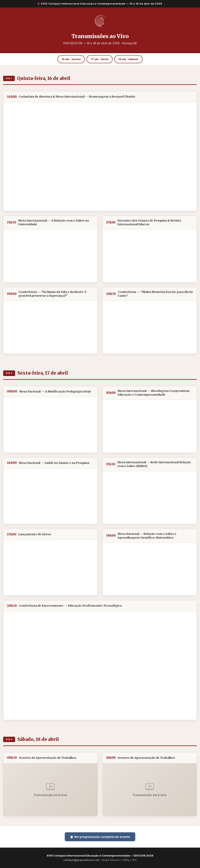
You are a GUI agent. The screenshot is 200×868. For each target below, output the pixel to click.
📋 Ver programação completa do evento (100, 837)
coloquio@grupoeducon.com (81, 860)
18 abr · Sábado (128, 59)
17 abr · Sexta (100, 59)
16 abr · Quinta (71, 59)
